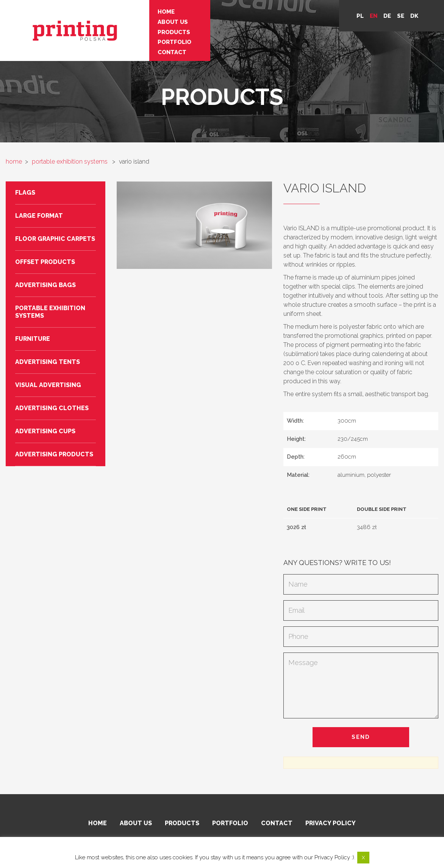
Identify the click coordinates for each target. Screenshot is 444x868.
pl (360, 16)
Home (147, 11)
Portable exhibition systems (50, 312)
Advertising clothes (52, 408)
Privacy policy (331, 823)
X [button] (363, 858)
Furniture (33, 339)
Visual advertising (48, 385)
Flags (25, 193)
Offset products (45, 262)
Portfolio (156, 40)
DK (414, 16)
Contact (153, 49)
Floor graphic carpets (55, 239)
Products (155, 30)
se (401, 16)
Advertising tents (48, 362)
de (387, 16)
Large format (39, 216)
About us (154, 21)
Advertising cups (45, 431)
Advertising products (54, 454)
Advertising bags (45, 285)
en (374, 16)
